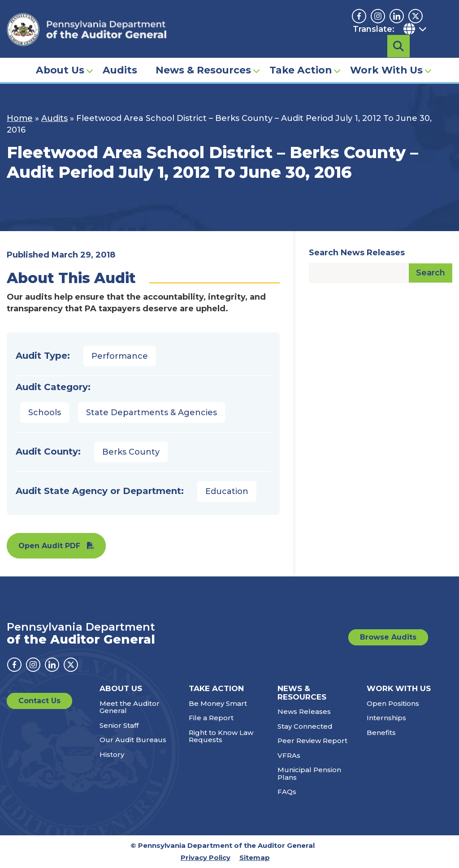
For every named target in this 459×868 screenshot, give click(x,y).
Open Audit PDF (49, 546)
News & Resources (203, 56)
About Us (60, 56)
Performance (120, 356)
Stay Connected (305, 726)
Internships (386, 718)
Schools (45, 413)
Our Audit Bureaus (133, 740)
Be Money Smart (218, 703)
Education (227, 491)
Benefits (381, 733)
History (112, 754)
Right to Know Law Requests (221, 736)
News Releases (304, 711)
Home (20, 118)
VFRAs (289, 755)
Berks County (131, 452)
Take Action (301, 56)
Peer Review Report (312, 741)
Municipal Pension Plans (309, 773)
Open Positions (393, 703)
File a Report (211, 718)
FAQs (287, 792)
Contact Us (39, 701)
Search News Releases (357, 253)
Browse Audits (388, 637)
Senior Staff (119, 725)
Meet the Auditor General (130, 707)
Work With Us (386, 56)
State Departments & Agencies (152, 413)
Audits (120, 56)
